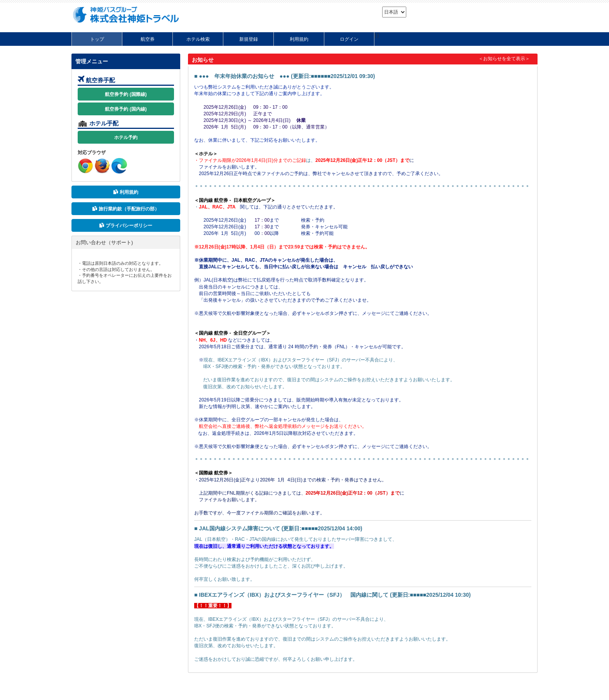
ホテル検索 (198, 39)
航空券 (148, 39)
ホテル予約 (126, 137)
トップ (97, 39)
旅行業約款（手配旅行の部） (126, 209)
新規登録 (249, 39)
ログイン (349, 39)
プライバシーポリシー (126, 226)
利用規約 (299, 39)
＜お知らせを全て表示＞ (504, 59)
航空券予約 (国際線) (126, 94)
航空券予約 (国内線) (126, 109)
